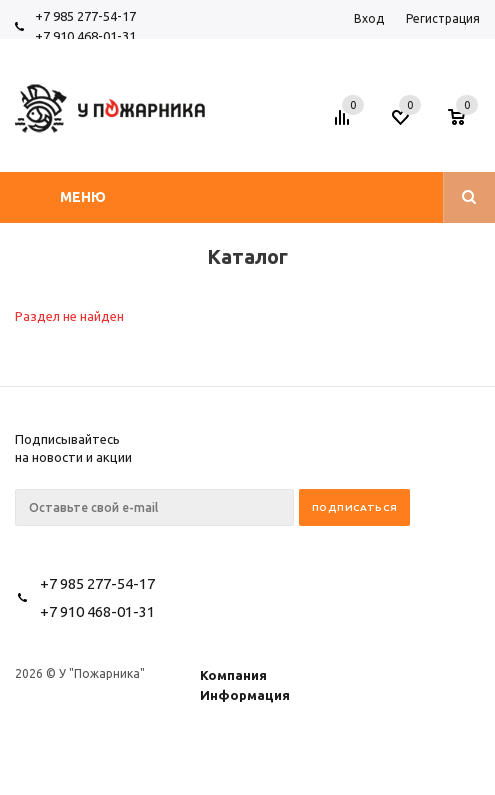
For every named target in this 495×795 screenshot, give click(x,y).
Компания (233, 675)
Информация (245, 695)
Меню (83, 197)
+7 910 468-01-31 (85, 36)
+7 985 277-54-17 (85, 16)
